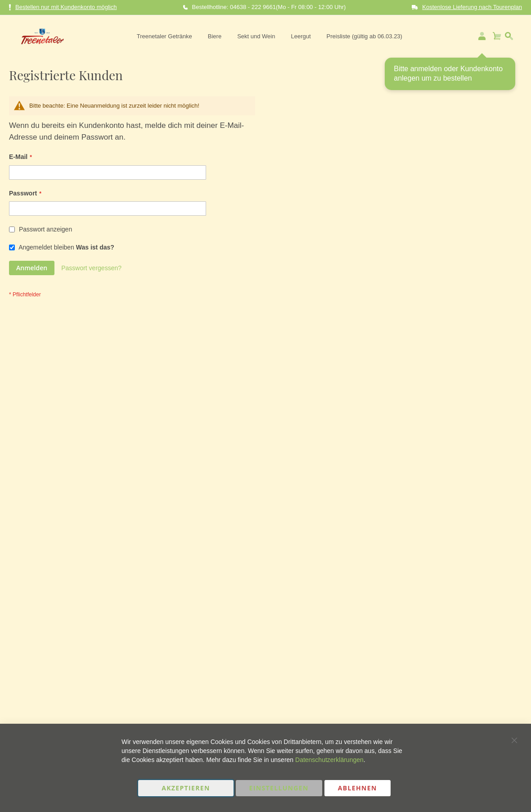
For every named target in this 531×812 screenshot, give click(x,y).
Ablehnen (358, 788)
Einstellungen (279, 788)
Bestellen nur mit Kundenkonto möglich (63, 7)
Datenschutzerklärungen (329, 760)
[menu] (268, 36)
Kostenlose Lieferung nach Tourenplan (472, 7)
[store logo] (39, 36)
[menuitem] (163, 36)
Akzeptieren (186, 788)
